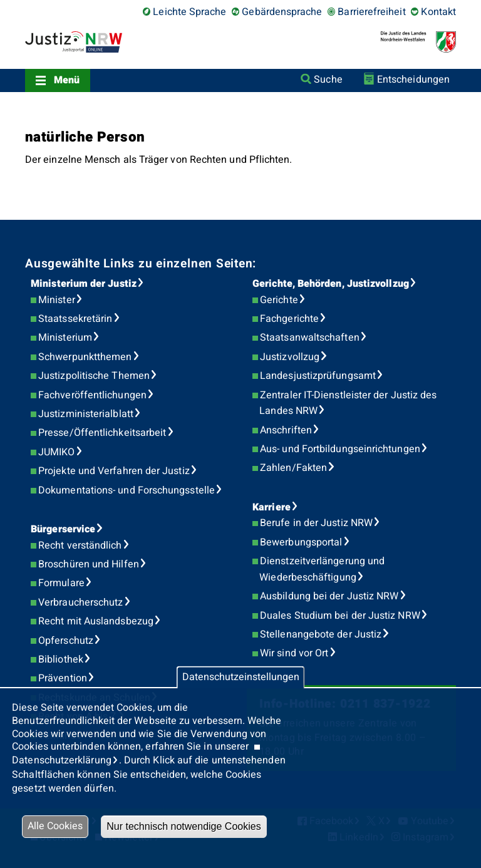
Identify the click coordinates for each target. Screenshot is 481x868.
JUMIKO (56, 452)
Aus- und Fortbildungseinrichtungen (340, 449)
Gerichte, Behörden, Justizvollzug (331, 284)
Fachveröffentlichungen (92, 395)
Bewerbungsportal (301, 542)
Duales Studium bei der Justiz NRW (340, 616)
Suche (328, 80)
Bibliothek (61, 659)
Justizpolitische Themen (94, 376)
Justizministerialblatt (86, 414)
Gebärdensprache (282, 12)
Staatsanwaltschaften (310, 338)
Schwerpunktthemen (85, 357)
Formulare (61, 583)
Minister (57, 300)
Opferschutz (66, 641)
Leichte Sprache (189, 12)
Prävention (63, 678)
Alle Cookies (55, 826)
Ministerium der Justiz (84, 284)
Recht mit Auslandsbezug (96, 621)
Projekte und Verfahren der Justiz (114, 471)
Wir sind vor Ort (294, 653)
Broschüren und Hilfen (89, 564)
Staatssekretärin (75, 319)
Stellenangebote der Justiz (321, 634)
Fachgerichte (289, 319)
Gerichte (279, 300)
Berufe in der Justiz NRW (316, 523)
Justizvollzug (290, 357)
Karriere (272, 507)
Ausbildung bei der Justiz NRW (329, 596)
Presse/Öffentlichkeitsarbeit (102, 433)
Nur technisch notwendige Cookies (184, 826)
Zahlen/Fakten (293, 468)
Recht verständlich (80, 545)
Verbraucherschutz (80, 602)
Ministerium (65, 338)
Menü (67, 80)
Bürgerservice (63, 529)
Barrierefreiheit (371, 12)
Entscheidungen (413, 80)
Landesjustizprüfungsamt (318, 376)
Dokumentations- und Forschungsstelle (127, 490)
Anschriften (286, 430)
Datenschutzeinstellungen (241, 677)
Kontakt (438, 12)
